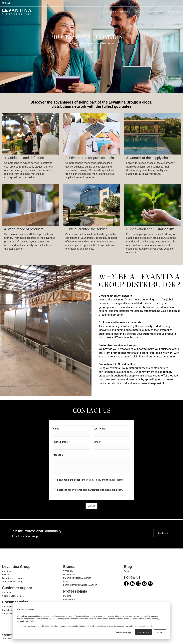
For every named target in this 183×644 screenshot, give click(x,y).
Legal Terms (117, 480)
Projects (67, 596)
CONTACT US (91, 52)
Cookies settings (123, 632)
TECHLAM (68, 571)
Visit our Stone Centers (13, 596)
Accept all (144, 632)
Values (5, 575)
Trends (127, 571)
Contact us (7, 592)
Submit (91, 506)
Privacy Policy (94, 480)
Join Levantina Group (12, 582)
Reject (160, 632)
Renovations (69, 599)
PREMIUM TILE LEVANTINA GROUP (80, 585)
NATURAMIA (69, 575)
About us (6, 571)
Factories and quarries (13, 578)
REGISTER (162, 533)
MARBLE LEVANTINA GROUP (77, 578)
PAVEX (66, 582)
